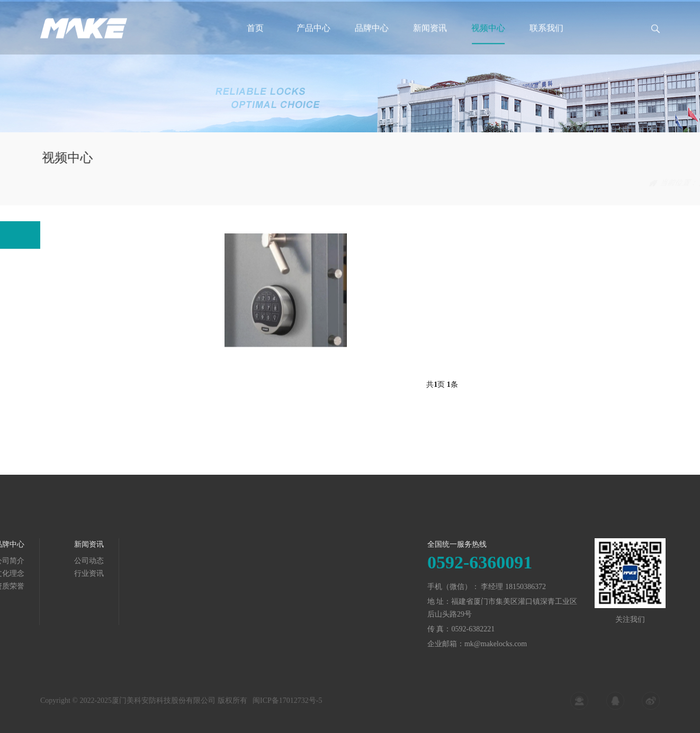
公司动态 (53, 561)
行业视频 (646, 183)
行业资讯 (53, 573)
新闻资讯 (430, 36)
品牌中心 (372, 36)
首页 (255, 36)
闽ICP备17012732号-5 (287, 704)
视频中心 (488, 36)
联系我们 (546, 36)
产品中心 (313, 36)
